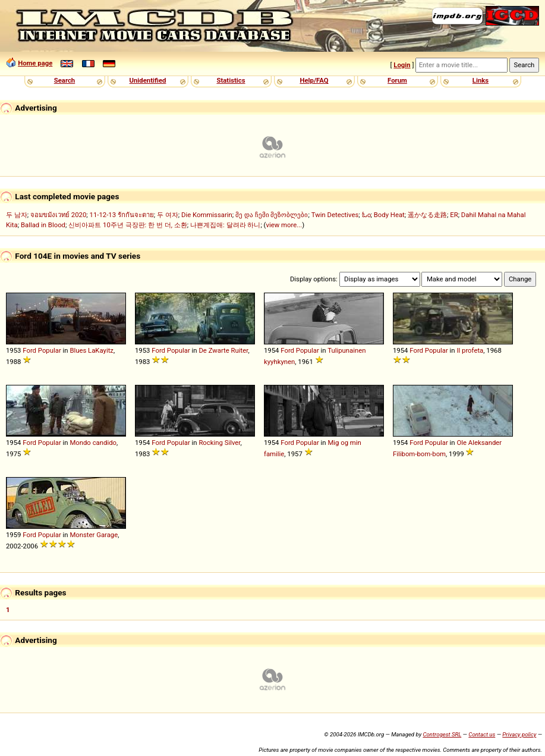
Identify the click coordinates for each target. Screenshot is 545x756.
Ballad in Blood (43, 225)
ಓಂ (366, 215)
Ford (29, 350)
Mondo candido (93, 443)
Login (402, 65)
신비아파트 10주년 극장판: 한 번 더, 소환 (128, 225)
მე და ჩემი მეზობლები (272, 215)
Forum (397, 80)
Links (481, 80)
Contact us (482, 734)
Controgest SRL (442, 734)
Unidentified (148, 80)
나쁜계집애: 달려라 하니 (225, 225)
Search (64, 80)
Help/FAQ (314, 80)
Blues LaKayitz (92, 350)
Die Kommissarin (207, 215)
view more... (284, 225)
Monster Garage (94, 535)
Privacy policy (519, 734)
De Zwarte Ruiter (223, 350)
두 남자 (17, 215)
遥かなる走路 (427, 215)
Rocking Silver (219, 443)
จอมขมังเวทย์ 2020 (58, 215)
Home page (35, 63)
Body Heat (389, 215)
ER (454, 215)
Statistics (231, 80)
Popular (50, 350)
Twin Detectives (335, 215)
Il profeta (470, 350)
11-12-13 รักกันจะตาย (122, 215)
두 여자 (168, 215)
